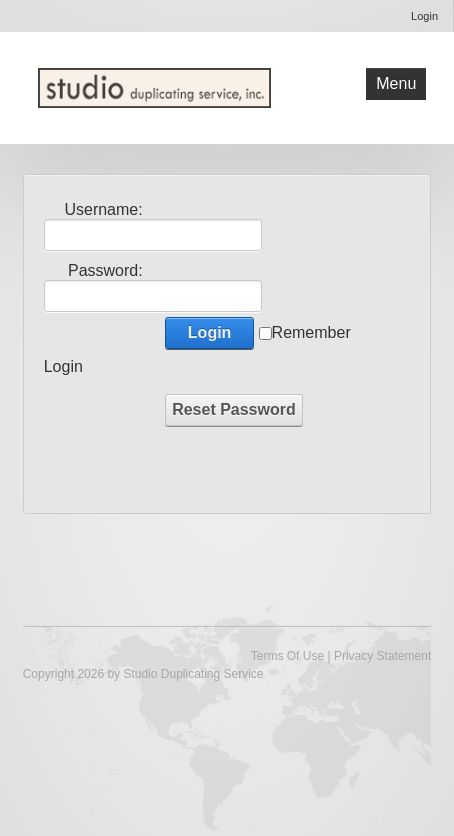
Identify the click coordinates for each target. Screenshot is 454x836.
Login (424, 16)
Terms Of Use (287, 656)
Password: (105, 270)
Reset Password (234, 409)
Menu (396, 83)
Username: (103, 209)
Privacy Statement (382, 656)
